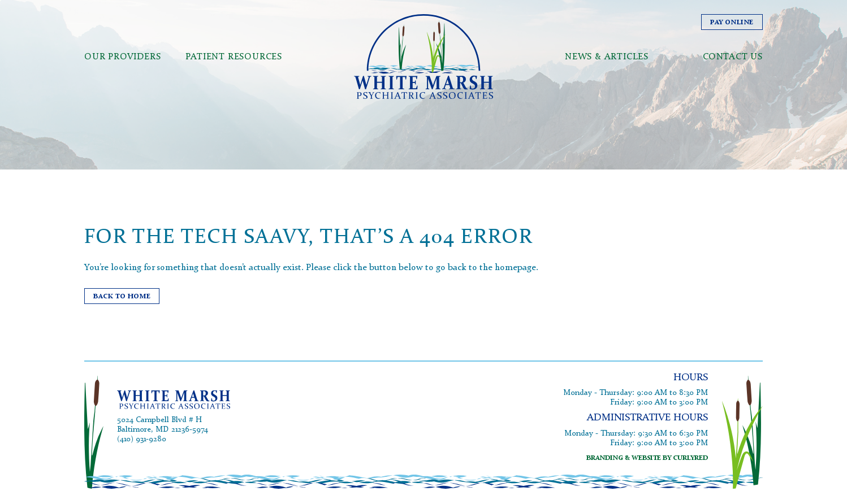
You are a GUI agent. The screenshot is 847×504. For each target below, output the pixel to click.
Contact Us (733, 84)
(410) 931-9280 (142, 446)
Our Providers (122, 84)
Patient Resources (234, 84)
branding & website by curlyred (647, 459)
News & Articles (607, 84)
